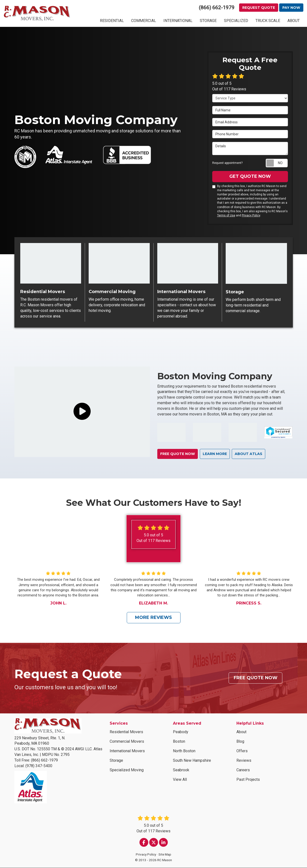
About (241, 732)
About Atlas (250, 454)
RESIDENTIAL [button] (112, 21)
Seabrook (181, 770)
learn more (216, 454)
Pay (291, 8)
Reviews (244, 761)
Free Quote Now (178, 454)
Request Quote (259, 8)
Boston (179, 742)
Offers (242, 751)
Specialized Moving (127, 770)
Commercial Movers (127, 742)
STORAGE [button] (208, 21)
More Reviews (153, 618)
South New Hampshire (192, 761)
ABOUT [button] (294, 21)
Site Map (165, 855)
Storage (116, 761)
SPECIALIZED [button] (236, 21)
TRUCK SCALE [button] (268, 21)
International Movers (127, 751)
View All (180, 780)
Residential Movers (126, 732)
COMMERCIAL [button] (144, 21)
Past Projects (248, 780)
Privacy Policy (251, 215)
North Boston (184, 751)
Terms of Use (226, 215)
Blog (240, 742)
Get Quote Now (250, 176)
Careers (243, 770)
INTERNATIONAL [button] (178, 21)
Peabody (181, 732)
